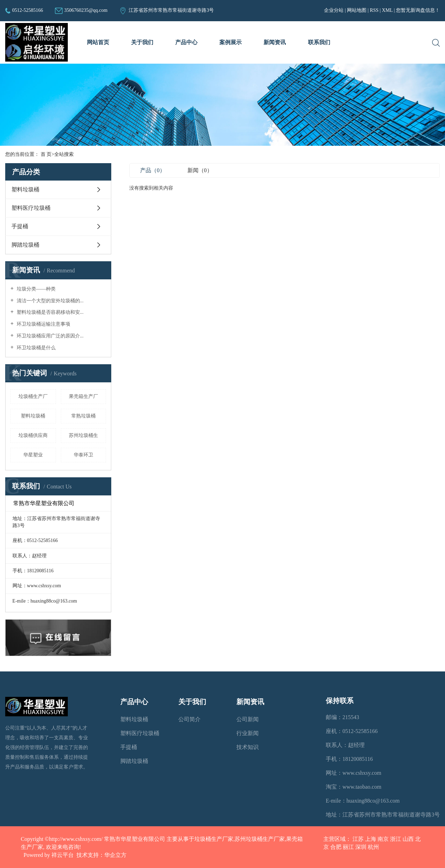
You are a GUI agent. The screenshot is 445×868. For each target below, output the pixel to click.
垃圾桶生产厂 (33, 396)
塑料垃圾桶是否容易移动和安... (49, 312)
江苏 (358, 839)
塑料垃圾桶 (25, 189)
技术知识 (248, 747)
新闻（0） (200, 170)
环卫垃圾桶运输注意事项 (43, 324)
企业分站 (334, 10)
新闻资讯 (275, 42)
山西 (408, 839)
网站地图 (357, 10)
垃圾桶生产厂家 (214, 839)
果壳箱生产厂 (83, 396)
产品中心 (186, 42)
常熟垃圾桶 (83, 416)
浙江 (396, 839)
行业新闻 (248, 733)
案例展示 (230, 42)
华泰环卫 (83, 455)
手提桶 (20, 226)
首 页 (46, 154)
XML (387, 10)
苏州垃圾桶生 (83, 435)
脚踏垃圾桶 (25, 245)
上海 (371, 839)
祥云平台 (63, 855)
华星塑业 (33, 455)
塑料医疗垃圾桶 (31, 208)
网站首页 (98, 42)
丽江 (348, 847)
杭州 (373, 847)
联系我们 (319, 42)
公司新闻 (248, 719)
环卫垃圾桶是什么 (35, 348)
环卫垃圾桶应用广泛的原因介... (49, 336)
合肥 (336, 847)
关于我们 (142, 42)
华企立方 (115, 855)
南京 (383, 839)
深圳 (361, 847)
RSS (374, 10)
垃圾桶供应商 (33, 435)
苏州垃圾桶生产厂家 (260, 839)
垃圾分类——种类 (35, 289)
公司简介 (189, 719)
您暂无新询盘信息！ (418, 10)
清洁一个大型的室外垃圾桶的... (49, 301)
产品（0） (153, 170)
